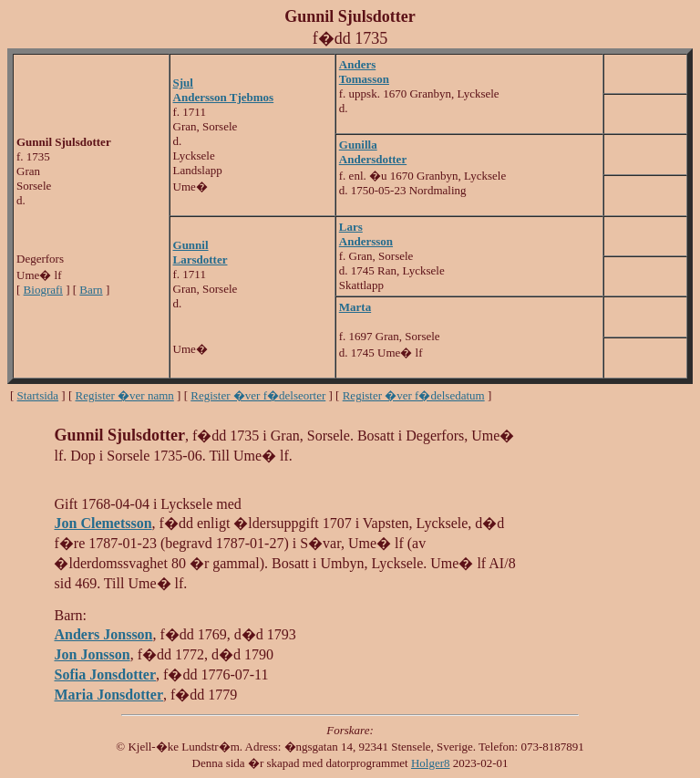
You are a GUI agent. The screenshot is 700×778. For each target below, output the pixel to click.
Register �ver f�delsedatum (414, 395)
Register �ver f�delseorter (258, 395)
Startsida (38, 395)
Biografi (43, 290)
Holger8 (431, 763)
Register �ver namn (125, 395)
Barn (91, 290)
